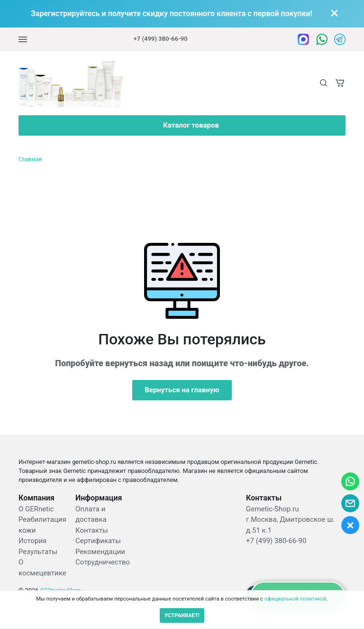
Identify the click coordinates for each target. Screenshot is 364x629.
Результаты (38, 552)
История (32, 541)
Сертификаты (98, 541)
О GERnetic (36, 509)
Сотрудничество (103, 562)
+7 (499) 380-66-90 (161, 39)
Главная (30, 159)
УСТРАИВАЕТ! (182, 615)
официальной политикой (296, 599)
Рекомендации (100, 552)
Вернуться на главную (182, 390)
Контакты (92, 530)
